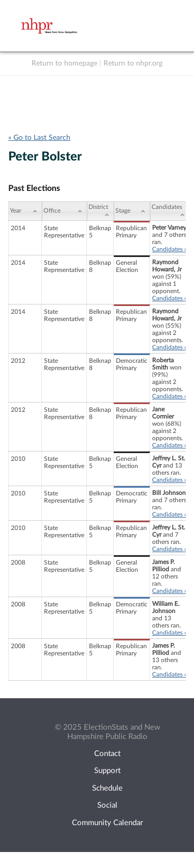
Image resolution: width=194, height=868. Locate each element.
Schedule (107, 788)
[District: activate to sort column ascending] (100, 211)
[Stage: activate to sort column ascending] (132, 211)
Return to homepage (64, 63)
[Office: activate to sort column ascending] (64, 211)
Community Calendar (107, 823)
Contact (107, 754)
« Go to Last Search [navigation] (39, 138)
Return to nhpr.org (133, 63)
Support (107, 771)
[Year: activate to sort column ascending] (25, 211)
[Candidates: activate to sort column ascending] (170, 211)
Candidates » (169, 249)
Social (107, 805)
